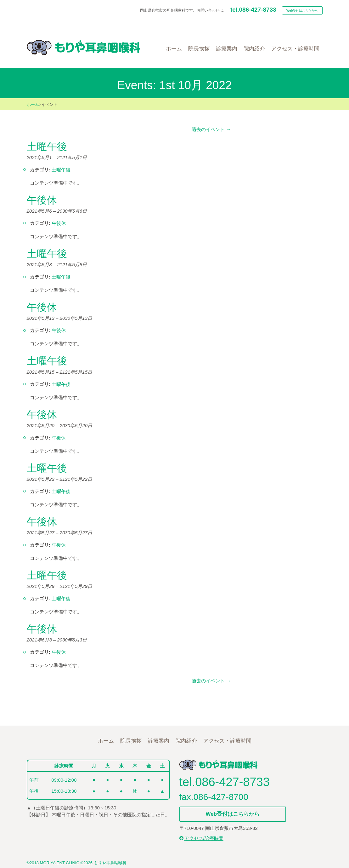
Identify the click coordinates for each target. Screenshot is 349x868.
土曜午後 (61, 170)
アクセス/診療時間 (201, 838)
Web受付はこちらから (302, 11)
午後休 (59, 223)
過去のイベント (211, 129)
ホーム (33, 104)
